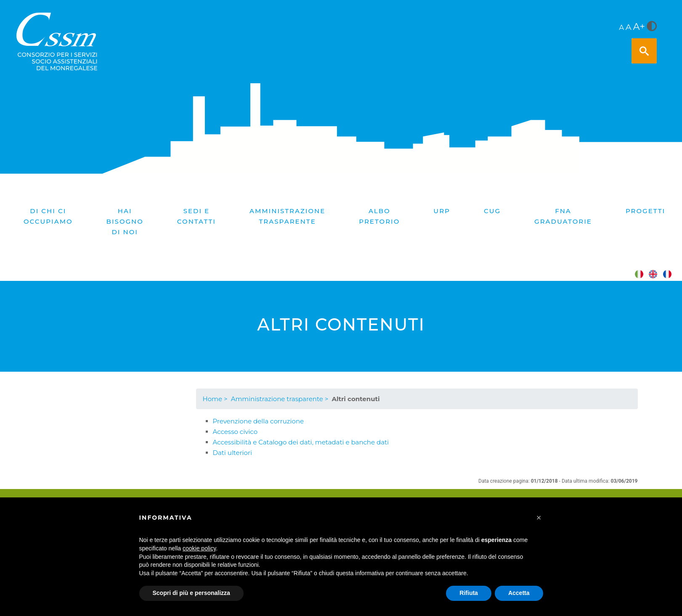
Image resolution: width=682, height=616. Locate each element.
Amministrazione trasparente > (280, 399)
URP (442, 211)
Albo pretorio (379, 216)
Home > (215, 399)
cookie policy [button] (199, 548)
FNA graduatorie (563, 216)
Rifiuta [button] (469, 593)
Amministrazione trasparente (287, 216)
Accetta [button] (519, 593)
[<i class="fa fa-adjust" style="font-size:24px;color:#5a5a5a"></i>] (652, 27)
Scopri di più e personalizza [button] (191, 593)
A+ (639, 26)
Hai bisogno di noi (125, 221)
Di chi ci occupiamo (48, 216)
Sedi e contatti (196, 216)
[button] (539, 518)
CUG (492, 211)
